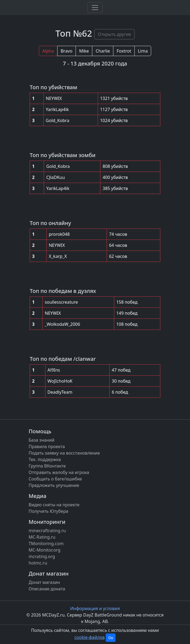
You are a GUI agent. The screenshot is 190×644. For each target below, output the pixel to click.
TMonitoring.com (46, 543)
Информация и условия (95, 608)
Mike (84, 51)
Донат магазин (44, 582)
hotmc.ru (38, 563)
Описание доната (47, 589)
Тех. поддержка (45, 459)
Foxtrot (124, 51)
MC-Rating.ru (42, 537)
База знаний (42, 440)
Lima (143, 51)
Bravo (67, 51)
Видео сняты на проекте (54, 505)
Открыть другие (114, 34)
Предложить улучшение (54, 485)
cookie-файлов (90, 637)
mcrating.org (42, 556)
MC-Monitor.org (45, 550)
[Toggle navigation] (95, 8)
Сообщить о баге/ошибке (55, 479)
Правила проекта (47, 446)
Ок (111, 638)
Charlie (103, 51)
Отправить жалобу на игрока (59, 472)
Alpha (48, 51)
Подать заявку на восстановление (64, 453)
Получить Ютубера (48, 511)
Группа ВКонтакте (47, 466)
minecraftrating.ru (47, 531)
